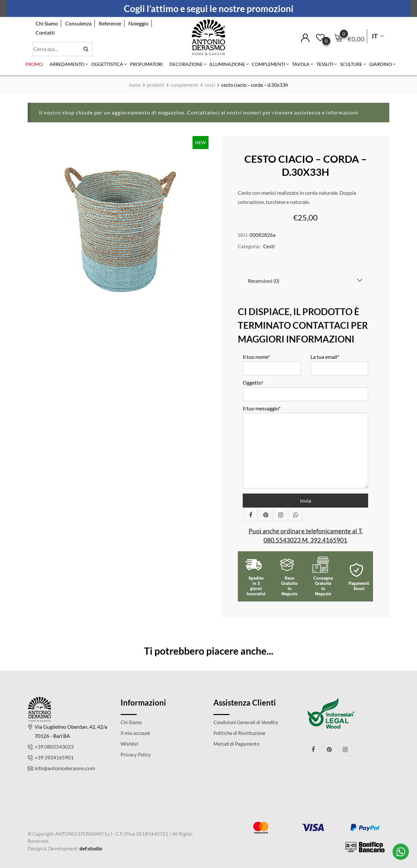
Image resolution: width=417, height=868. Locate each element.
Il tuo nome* (272, 363)
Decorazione (186, 64)
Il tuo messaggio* (305, 447)
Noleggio (138, 23)
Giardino (381, 64)
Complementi (268, 64)
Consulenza (78, 23)
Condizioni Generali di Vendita (246, 722)
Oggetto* (305, 388)
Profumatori (146, 64)
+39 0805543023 (54, 746)
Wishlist (129, 744)
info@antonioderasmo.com (65, 768)
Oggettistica (107, 64)
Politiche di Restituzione (239, 733)
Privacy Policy (136, 754)
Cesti (269, 246)
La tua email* (339, 363)
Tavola (301, 64)
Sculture (351, 64)
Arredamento (67, 64)
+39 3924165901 (54, 757)
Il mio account (135, 733)
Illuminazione (227, 64)
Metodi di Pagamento (236, 744)
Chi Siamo (47, 23)
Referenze (110, 23)
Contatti (45, 32)
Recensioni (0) (264, 281)
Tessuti (325, 64)
